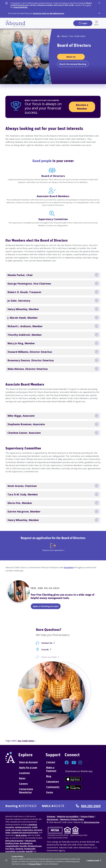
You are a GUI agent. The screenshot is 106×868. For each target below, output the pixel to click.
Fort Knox (10, 849)
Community (53, 787)
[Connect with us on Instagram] (80, 763)
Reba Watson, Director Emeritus (28, 369)
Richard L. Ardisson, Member (25, 326)
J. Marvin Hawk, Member (23, 318)
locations (69, 567)
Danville (23, 846)
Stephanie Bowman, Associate (26, 424)
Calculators (53, 782)
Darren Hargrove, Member (24, 511)
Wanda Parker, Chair (20, 275)
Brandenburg (26, 843)
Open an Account (28, 762)
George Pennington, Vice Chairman (29, 284)
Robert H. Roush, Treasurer (24, 292)
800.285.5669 (88, 806)
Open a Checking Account (46, 606)
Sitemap (51, 816)
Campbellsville (12, 846)
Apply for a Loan (28, 768)
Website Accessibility (68, 816)
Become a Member (82, 107)
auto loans (16, 830)
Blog (49, 776)
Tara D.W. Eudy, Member (23, 494)
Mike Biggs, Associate (21, 416)
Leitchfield (10, 851)
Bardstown (31, 841)
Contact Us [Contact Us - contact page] (47, 645)
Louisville (20, 851)
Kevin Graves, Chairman (22, 486)
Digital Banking (21, 7)
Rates (22, 778)
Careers (23, 784)
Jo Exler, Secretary (19, 301)
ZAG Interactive (92, 822)
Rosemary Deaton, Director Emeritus (31, 360)
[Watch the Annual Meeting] (73, 64)
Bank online (21, 835)
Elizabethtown (35, 846)
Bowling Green (12, 843)
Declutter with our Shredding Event (49, 13)
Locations (24, 773)
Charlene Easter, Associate (24, 433)
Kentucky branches (14, 841)
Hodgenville (30, 849)
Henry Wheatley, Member (23, 309)
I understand (93, 860)
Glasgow (19, 849)
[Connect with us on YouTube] (74, 763)
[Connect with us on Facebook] (67, 763)
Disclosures (53, 819)
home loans (28, 830)
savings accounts (23, 827)
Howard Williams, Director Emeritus (30, 352)
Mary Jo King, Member (21, 343)
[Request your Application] (53, 547)
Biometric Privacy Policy (72, 819)
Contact (51, 762)
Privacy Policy (35, 864)
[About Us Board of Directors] (71, 57)
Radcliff (29, 851)
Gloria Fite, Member (20, 503)
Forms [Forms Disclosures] (50, 792)
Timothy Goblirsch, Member (25, 335)
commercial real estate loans (25, 832)
